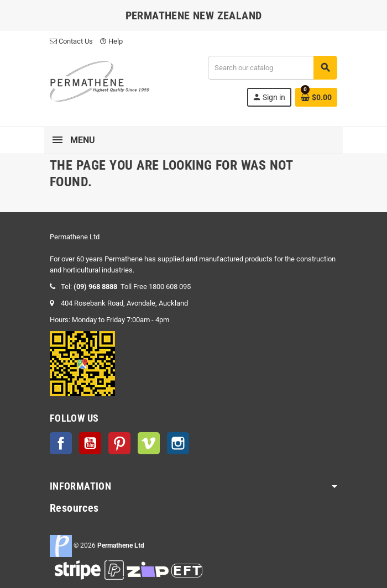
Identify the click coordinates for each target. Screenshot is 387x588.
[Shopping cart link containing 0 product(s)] (316, 97)
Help (111, 41)
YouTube (90, 443)
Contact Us (71, 41)
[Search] (272, 68)
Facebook (61, 443)
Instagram (178, 443)
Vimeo (149, 443)
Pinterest (119, 443)
